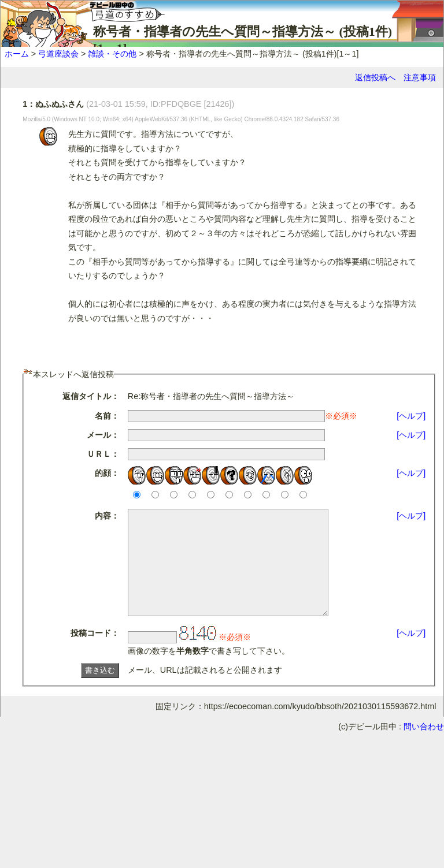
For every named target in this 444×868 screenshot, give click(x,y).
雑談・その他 (112, 54)
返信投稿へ (375, 77)
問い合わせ (424, 747)
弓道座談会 (58, 54)
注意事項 (420, 77)
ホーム (17, 54)
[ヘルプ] (411, 416)
